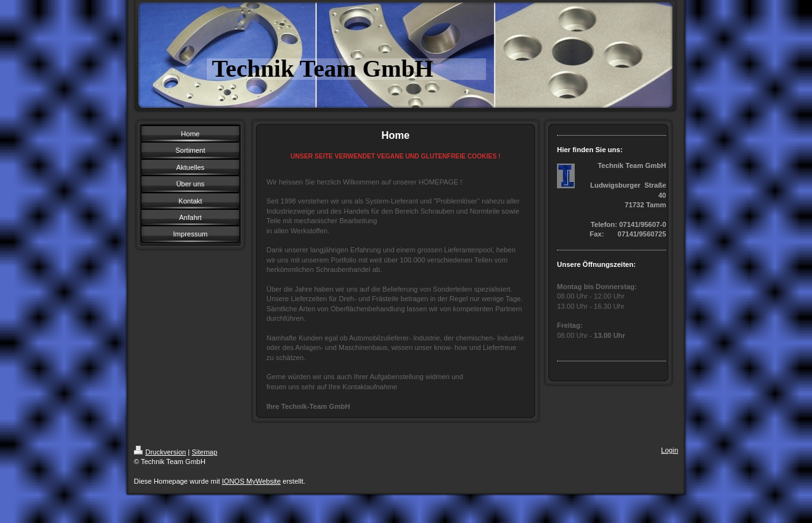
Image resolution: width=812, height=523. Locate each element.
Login (670, 450)
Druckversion (160, 452)
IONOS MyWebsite (252, 481)
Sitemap (204, 452)
